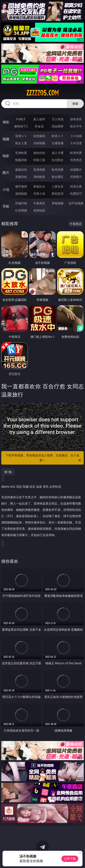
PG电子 (21, 119)
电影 (6, 156)
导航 (6, 206)
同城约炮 (21, 203)
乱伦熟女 (58, 160)
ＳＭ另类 (76, 143)
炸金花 (39, 126)
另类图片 (76, 177)
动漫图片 (76, 170)
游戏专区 (76, 119)
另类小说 (39, 194)
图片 (6, 173)
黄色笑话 (58, 194)
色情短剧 (39, 210)
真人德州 (39, 119)
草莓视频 (58, 203)
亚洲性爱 (21, 153)
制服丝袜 (21, 160)
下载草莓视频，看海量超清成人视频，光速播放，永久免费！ (43, 458)
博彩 (6, 122)
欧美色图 (58, 170)
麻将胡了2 (21, 126)
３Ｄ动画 (76, 136)
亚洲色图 (39, 170)
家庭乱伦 (39, 186)
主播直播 (58, 143)
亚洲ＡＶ (21, 136)
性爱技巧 (76, 194)
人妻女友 (58, 186)
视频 (6, 139)
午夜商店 (39, 203)
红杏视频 (21, 210)
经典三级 (39, 160)
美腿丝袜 (21, 177)
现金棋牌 (58, 126)
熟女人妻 (21, 143)
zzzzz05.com (42, 93)
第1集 (8, 472)
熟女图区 (58, 177)
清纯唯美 (39, 177)
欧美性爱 (76, 153)
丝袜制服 (39, 143)
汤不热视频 (76, 203)
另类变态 (76, 160)
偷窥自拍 (21, 170)
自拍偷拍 (39, 136)
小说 (6, 189)
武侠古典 (76, 186)
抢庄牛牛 (76, 126)
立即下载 (70, 859)
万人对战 (58, 119)
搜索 (75, 104)
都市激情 (21, 186)
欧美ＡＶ (58, 136)
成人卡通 (58, 153)
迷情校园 (21, 194)
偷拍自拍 (39, 153)
